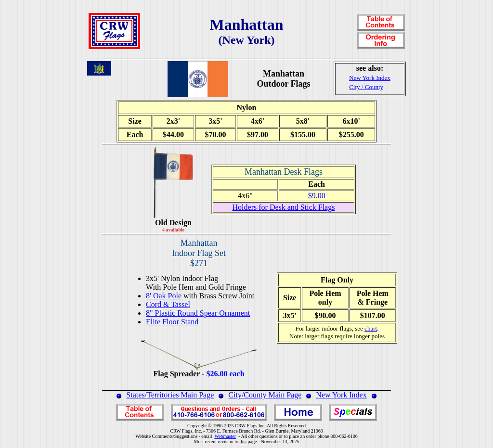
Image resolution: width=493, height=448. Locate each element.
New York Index (341, 395)
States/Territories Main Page (170, 395)
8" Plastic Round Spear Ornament (198, 313)
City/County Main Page (265, 395)
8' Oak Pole (164, 296)
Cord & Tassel (168, 304)
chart (371, 328)
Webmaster (225, 436)
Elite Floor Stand (172, 322)
